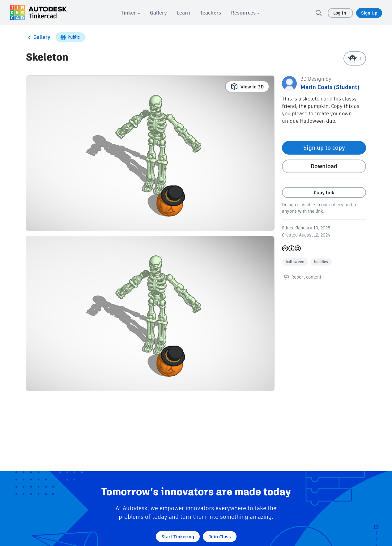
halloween (295, 262)
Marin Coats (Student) (330, 87)
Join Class (220, 537)
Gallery (38, 37)
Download (324, 166)
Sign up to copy (324, 148)
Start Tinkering (178, 537)
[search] (318, 13)
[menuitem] (130, 13)
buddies (321, 262)
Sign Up (369, 13)
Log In (340, 13)
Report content (302, 277)
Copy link (324, 192)
